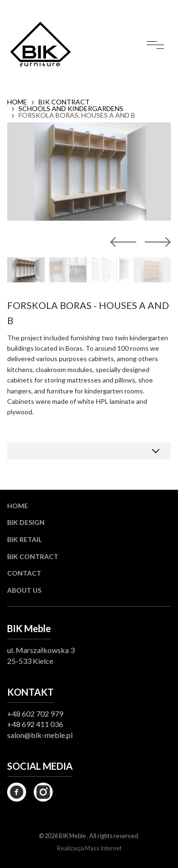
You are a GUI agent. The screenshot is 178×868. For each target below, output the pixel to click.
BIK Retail (24, 539)
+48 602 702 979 (35, 714)
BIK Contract (64, 102)
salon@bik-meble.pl (40, 735)
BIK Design (26, 522)
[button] (156, 242)
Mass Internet (103, 848)
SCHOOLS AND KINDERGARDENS (71, 109)
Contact (24, 573)
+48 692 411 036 (35, 724)
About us (24, 590)
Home (17, 102)
